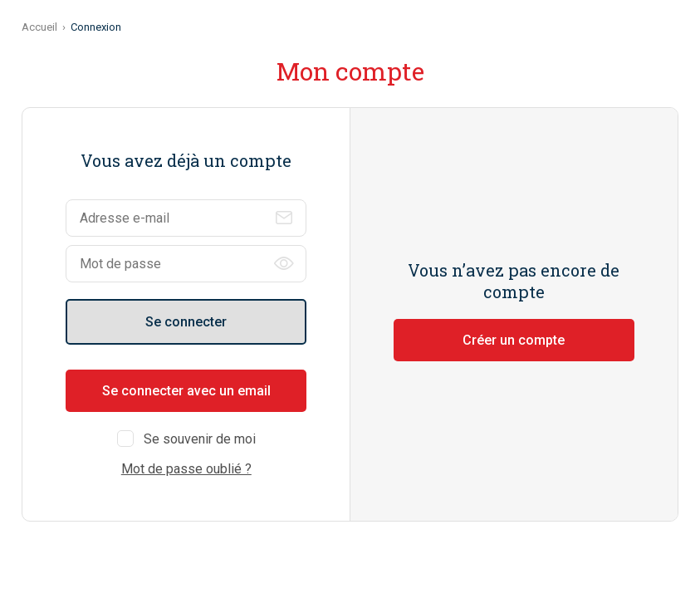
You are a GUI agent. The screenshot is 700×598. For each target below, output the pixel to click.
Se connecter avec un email (186, 391)
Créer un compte (514, 340)
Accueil (39, 27)
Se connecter (186, 322)
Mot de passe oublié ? (186, 469)
